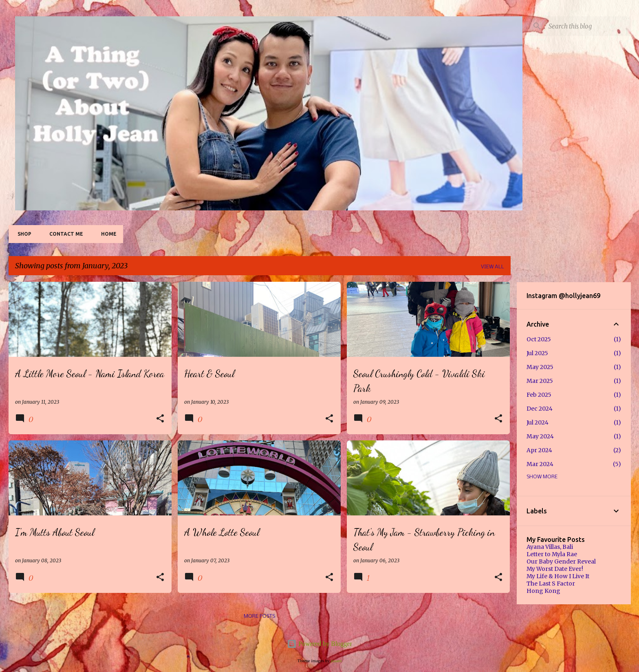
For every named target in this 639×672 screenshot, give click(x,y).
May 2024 (540, 436)
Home (106, 234)
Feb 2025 (539, 395)
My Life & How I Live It (558, 576)
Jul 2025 (537, 353)
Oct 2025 (539, 339)
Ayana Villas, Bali (550, 547)
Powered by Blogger (319, 644)
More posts (259, 616)
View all (492, 267)
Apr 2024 (539, 450)
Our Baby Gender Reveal (561, 561)
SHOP (22, 234)
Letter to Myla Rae (552, 554)
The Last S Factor (551, 584)
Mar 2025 (540, 381)
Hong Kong (543, 591)
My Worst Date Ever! (555, 569)
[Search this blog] (588, 26)
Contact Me (64, 234)
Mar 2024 (540, 464)
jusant (336, 661)
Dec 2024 (540, 409)
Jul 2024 (538, 422)
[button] (160, 419)
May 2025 (540, 367)
